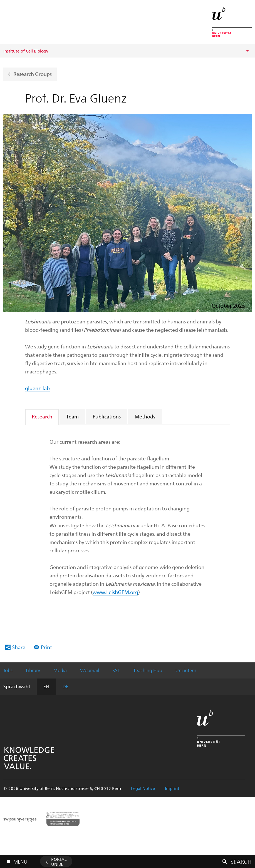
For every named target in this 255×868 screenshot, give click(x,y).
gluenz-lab (37, 388)
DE (65, 686)
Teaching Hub (148, 670)
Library (33, 670)
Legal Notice (143, 788)
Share (19, 647)
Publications (107, 416)
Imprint (172, 788)
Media (60, 670)
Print (46, 647)
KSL (116, 670)
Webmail (90, 670)
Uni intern (186, 670)
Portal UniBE (59, 862)
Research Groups (33, 73)
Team (72, 416)
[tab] (42, 416)
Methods (145, 416)
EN (46, 686)
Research (42, 416)
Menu (20, 860)
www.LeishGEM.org (115, 592)
